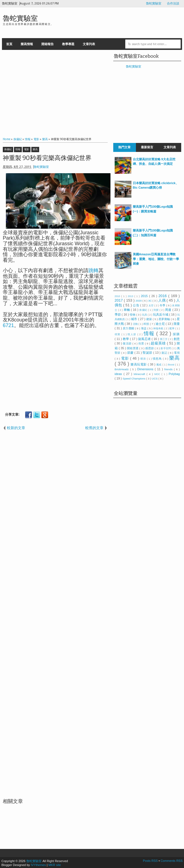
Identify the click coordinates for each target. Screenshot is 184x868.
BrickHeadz (122, 369)
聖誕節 (148, 353)
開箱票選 (133, 348)
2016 (163, 296)
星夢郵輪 (165, 319)
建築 (149, 319)
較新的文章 (16, 428)
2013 (131, 296)
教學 (126, 339)
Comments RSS (172, 861)
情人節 (132, 334)
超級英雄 (159, 343)
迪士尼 (161, 324)
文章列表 (89, 44)
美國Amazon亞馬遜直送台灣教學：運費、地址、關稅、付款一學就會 (156, 259)
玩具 (145, 315)
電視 (177, 353)
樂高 (35, 149)
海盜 (144, 328)
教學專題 (68, 44)
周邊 (169, 310)
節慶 (131, 353)
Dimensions (146, 369)
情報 (18, 149)
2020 (139, 301)
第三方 (164, 339)
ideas (119, 374)
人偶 (162, 300)
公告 (136, 305)
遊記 (165, 353)
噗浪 (144, 359)
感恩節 (150, 348)
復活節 (128, 343)
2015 (145, 296)
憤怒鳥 (158, 359)
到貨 (157, 310)
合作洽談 (173, 4)
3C (150, 301)
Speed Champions (135, 379)
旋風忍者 (145, 339)
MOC (158, 374)
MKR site (55, 865)
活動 (136, 324)
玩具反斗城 (161, 314)
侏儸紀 (8, 149)
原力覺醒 (129, 328)
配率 (172, 328)
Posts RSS (151, 861)
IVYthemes (38, 865)
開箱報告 (48, 44)
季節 (118, 314)
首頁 (9, 44)
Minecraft (140, 374)
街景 (142, 343)
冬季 (163, 305)
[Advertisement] (55, 92)
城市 (135, 319)
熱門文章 (124, 147)
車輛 (127, 310)
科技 (147, 324)
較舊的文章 (94, 428)
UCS (155, 379)
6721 (8, 325)
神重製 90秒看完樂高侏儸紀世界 (47, 158)
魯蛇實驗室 (154, 4)
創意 (177, 339)
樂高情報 (27, 44)
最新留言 (147, 147)
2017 (119, 300)
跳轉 (93, 270)
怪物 (133, 315)
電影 (27, 149)
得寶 (118, 334)
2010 (118, 296)
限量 (177, 324)
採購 (176, 334)
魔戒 (159, 365)
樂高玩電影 (139, 364)
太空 (151, 305)
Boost (172, 365)
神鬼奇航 (159, 328)
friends (169, 369)
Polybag (174, 374)
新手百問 (166, 348)
